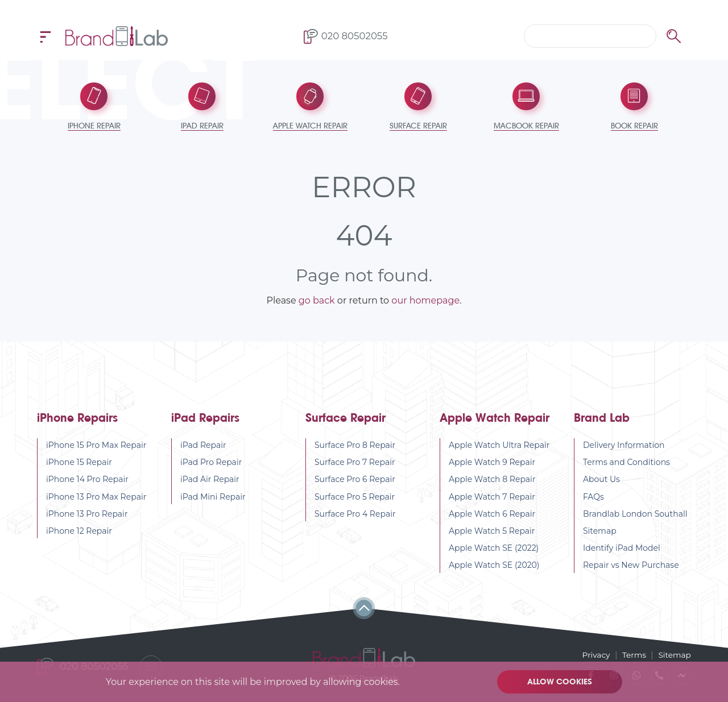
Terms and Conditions (626, 463)
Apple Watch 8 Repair (492, 480)
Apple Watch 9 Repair (492, 463)
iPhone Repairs (77, 419)
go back (317, 302)
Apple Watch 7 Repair (492, 498)
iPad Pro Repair (211, 463)
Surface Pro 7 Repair (355, 463)
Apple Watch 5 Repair (492, 532)
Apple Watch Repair (495, 419)
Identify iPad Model (622, 549)
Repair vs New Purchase (631, 566)
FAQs (593, 498)
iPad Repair (203, 446)
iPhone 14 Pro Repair (87, 480)
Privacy (594, 654)
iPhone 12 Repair (79, 532)
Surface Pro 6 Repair (355, 480)
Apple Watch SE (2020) (494, 566)
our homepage (425, 302)
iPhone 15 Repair (79, 463)
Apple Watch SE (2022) (494, 549)
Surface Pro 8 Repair (355, 446)
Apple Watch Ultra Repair (499, 446)
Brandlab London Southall (635, 515)
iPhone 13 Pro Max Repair (96, 498)
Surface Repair (346, 419)
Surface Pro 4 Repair (355, 515)
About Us (601, 480)
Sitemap (600, 532)
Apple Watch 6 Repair (492, 515)
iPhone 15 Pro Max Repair (96, 446)
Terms (633, 654)
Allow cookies (560, 682)
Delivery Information (624, 446)
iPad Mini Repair (213, 498)
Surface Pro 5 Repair (355, 498)
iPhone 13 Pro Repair (87, 515)
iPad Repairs (205, 419)
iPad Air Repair (210, 480)
